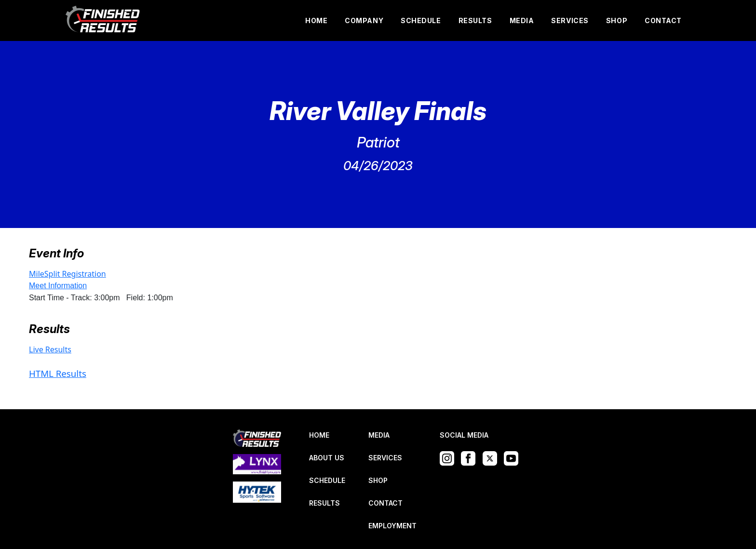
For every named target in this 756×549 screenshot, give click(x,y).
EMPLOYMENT (392, 526)
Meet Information (58, 286)
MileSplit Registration (67, 274)
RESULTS (475, 20)
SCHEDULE (421, 20)
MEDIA (522, 20)
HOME (316, 20)
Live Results (50, 349)
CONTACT (663, 20)
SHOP (617, 20)
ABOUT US (327, 458)
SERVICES (570, 20)
